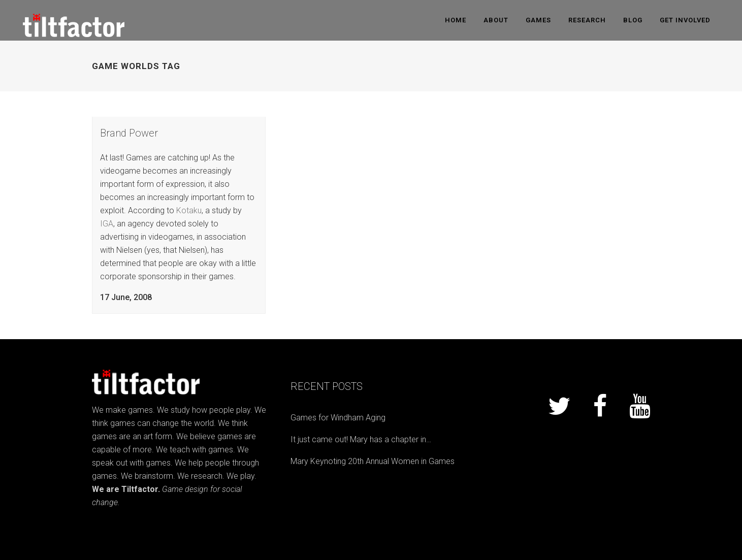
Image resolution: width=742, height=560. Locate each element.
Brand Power (129, 133)
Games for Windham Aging (338, 418)
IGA (107, 224)
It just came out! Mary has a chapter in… (361, 439)
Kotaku (189, 210)
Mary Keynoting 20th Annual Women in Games (373, 461)
